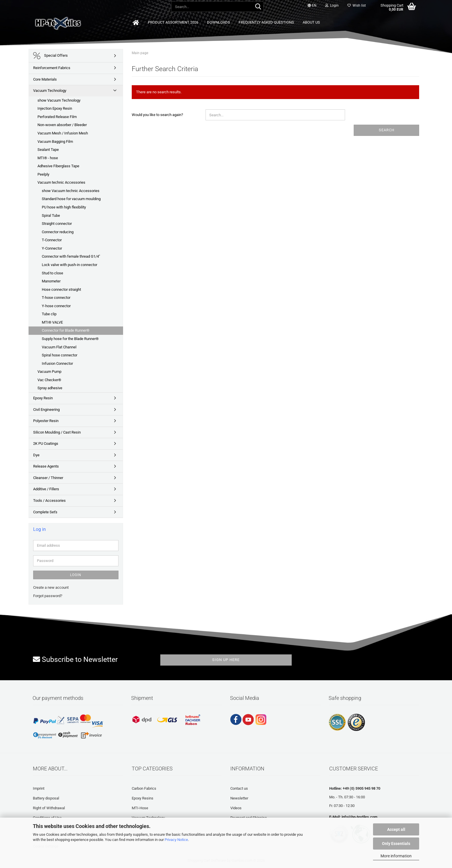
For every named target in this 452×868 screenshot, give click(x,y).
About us (311, 22)
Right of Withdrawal (49, 808)
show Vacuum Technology (59, 100)
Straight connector (57, 224)
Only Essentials (396, 844)
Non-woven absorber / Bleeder (62, 125)
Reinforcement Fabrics (52, 68)
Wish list (357, 5)
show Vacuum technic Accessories (71, 191)
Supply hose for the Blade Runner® (70, 339)
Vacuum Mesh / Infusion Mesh (63, 133)
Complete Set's (45, 512)
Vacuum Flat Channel (59, 347)
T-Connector (52, 240)
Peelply (43, 174)
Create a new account (51, 587)
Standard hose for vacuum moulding (71, 199)
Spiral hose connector (60, 355)
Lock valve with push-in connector (69, 265)
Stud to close (52, 273)
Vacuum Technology (50, 91)
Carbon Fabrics (144, 788)
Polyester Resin (46, 421)
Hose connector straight (61, 289)
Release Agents (46, 466)
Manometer (51, 281)
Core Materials (45, 79)
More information (396, 856)
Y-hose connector (56, 306)
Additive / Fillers (46, 489)
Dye (36, 455)
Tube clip (49, 314)
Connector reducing (58, 232)
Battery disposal (46, 798)
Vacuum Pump (49, 372)
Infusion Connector (57, 363)
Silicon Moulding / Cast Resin (57, 432)
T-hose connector (56, 298)
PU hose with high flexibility (64, 207)
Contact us (239, 788)
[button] (312, 6)
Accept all (396, 829)
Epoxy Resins (143, 798)
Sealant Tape (48, 150)
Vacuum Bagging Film (55, 141)
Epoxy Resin (43, 398)
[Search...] (258, 7)
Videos (236, 808)
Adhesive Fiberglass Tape (58, 166)
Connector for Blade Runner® (66, 330)
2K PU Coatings (46, 444)
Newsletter (239, 798)
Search (387, 130)
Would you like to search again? (157, 115)
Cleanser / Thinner (48, 478)
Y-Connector (52, 248)
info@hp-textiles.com (359, 817)
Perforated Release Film (57, 117)
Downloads (219, 22)
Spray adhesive (50, 388)
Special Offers (50, 56)
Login (76, 575)
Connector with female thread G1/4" (71, 256)
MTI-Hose (140, 808)
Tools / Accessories (49, 501)
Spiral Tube (51, 215)
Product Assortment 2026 (173, 22)
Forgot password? (48, 596)
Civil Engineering (46, 410)
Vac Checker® (49, 380)
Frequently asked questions (266, 22)
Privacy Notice (176, 840)
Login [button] (332, 5)
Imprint (39, 788)
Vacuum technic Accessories (61, 182)
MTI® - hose (48, 158)
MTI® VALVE (52, 322)
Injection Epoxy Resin (55, 108)
